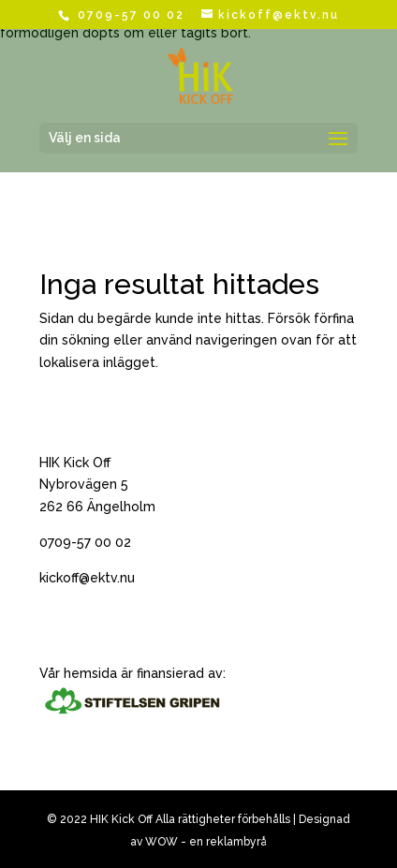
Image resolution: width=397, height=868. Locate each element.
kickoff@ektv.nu (87, 578)
